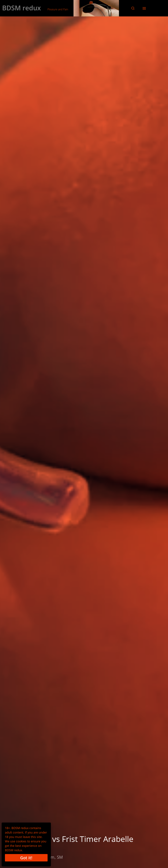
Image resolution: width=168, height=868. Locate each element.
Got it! (26, 858)
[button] (133, 8)
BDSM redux (21, 8)
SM (60, 857)
